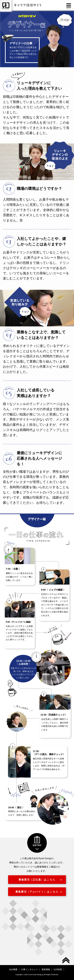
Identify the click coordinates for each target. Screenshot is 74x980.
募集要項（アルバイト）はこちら (37, 892)
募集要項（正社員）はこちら (37, 880)
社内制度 (58, 969)
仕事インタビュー (29, 969)
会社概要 (13, 969)
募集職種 (46, 969)
